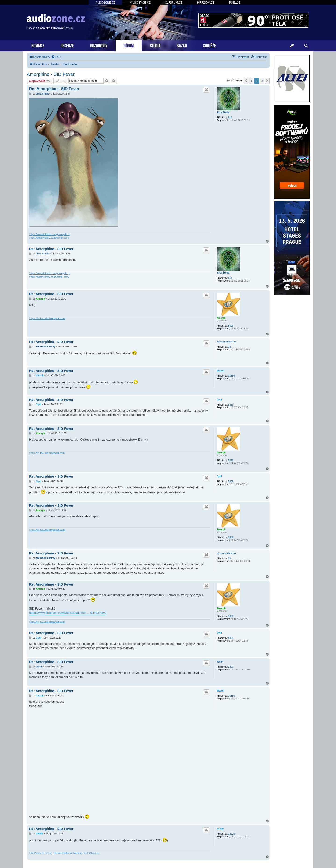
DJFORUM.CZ (174, 2)
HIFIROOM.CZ (206, 2)
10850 (231, 376)
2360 (231, 667)
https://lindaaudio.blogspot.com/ (47, 318)
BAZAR (182, 45)
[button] (246, 81)
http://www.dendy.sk (41, 853)
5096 (231, 326)
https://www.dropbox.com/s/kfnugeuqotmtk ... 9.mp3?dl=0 (68, 613)
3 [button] (262, 81)
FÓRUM (129, 45)
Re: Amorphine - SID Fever (54, 89)
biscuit (220, 371)
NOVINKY (38, 45)
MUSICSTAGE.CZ (140, 2)
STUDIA (155, 45)
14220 (231, 834)
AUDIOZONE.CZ (105, 2)
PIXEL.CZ (235, 2)
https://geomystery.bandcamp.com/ (49, 238)
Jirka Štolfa (223, 112)
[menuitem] (56, 57)
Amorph (221, 318)
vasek (220, 662)
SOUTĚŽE (210, 45)
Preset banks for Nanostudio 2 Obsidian (77, 853)
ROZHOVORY (99, 45)
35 (229, 347)
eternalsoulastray (226, 342)
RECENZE (67, 45)
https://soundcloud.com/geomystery (49, 234)
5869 (231, 405)
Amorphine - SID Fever (51, 74)
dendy (220, 829)
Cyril (219, 400)
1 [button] (251, 81)
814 (230, 118)
